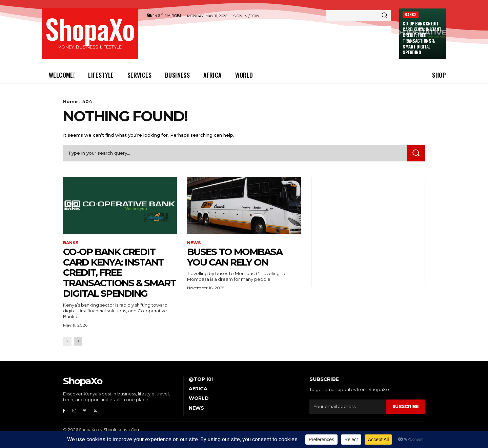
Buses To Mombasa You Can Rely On (235, 257)
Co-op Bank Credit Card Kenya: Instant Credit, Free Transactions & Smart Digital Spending (422, 38)
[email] (348, 407)
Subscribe (406, 406)
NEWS (194, 243)
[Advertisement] (268, 41)
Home (70, 101)
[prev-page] (67, 341)
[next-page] (78, 341)
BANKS (411, 14)
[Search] (384, 16)
